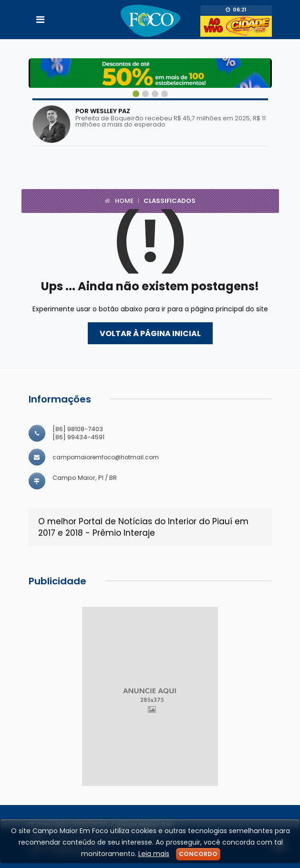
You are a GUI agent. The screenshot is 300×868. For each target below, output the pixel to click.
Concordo (198, 854)
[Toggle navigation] (40, 20)
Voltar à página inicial (150, 333)
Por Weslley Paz (103, 111)
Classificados (170, 201)
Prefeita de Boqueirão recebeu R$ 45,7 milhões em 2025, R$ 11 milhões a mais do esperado (171, 121)
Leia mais (154, 854)
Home (124, 201)
